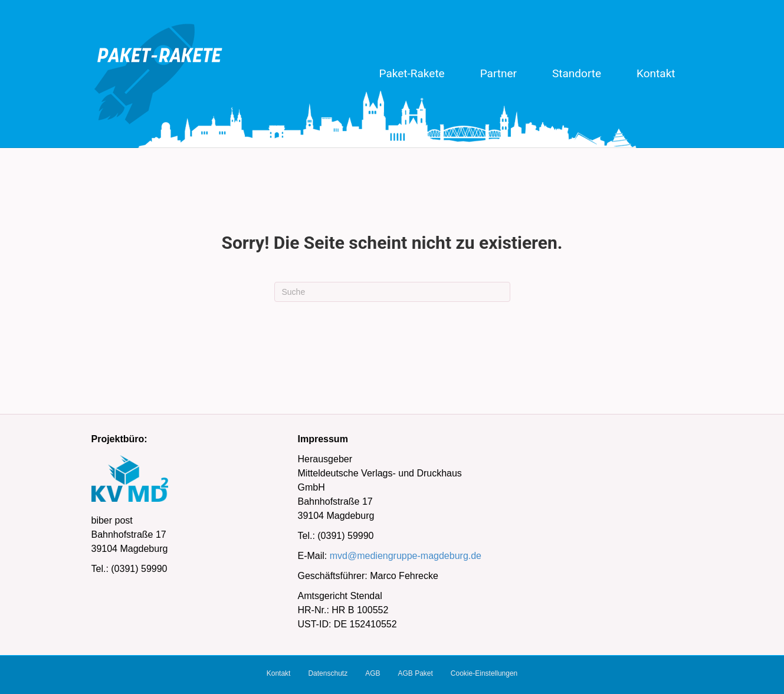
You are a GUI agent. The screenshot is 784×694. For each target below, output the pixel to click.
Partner (498, 73)
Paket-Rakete (412, 73)
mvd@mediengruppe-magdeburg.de (406, 556)
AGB (373, 673)
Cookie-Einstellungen (484, 673)
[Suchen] (392, 292)
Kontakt (656, 73)
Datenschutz (328, 673)
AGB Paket (415, 673)
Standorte (577, 73)
